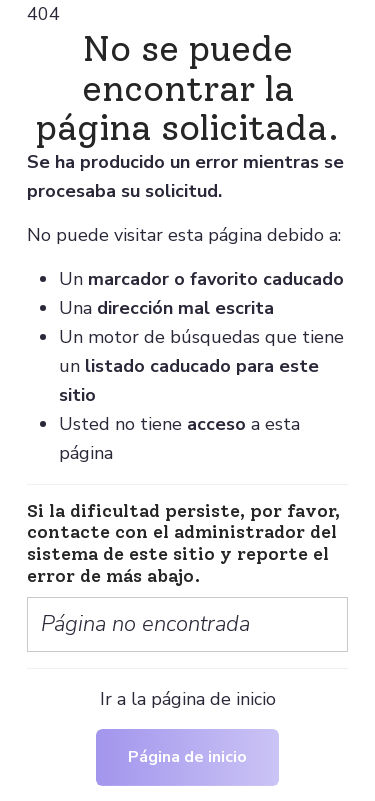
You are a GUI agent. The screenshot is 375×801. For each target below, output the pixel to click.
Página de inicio (187, 757)
